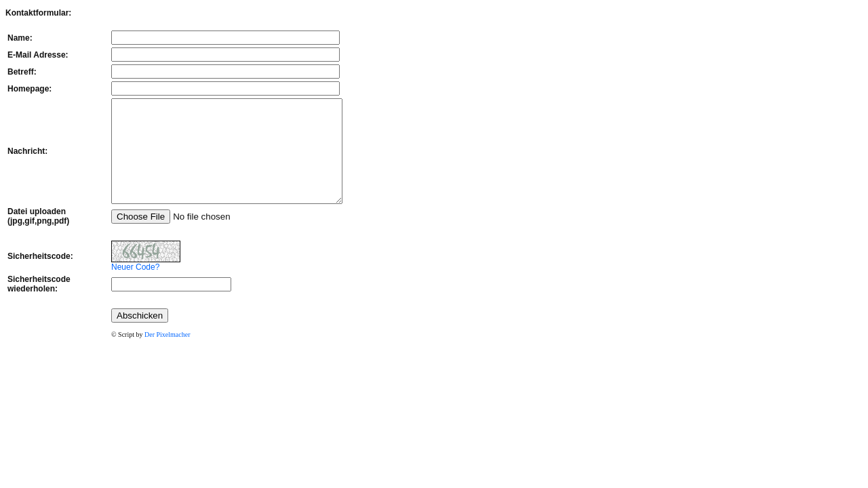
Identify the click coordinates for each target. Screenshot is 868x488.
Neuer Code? (108, 287)
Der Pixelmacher (140, 355)
